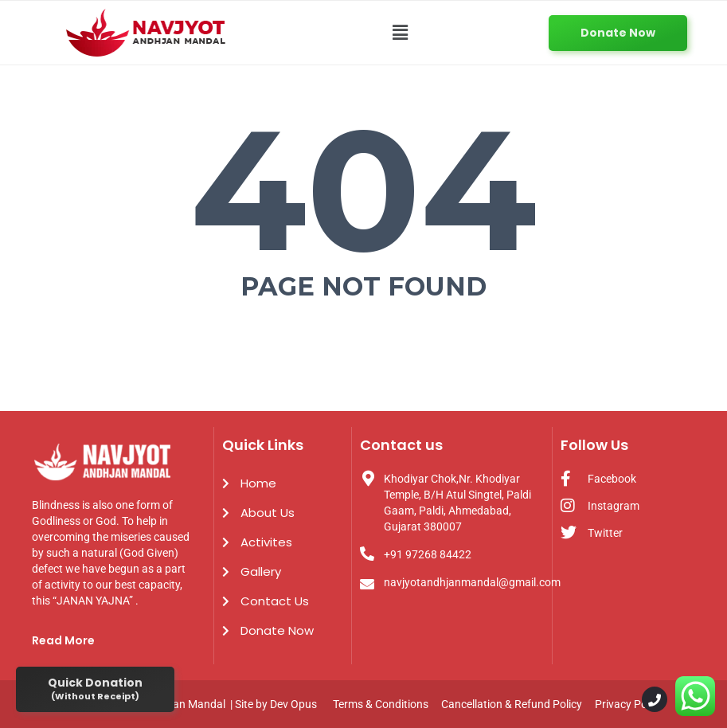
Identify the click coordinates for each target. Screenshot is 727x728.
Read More (63, 640)
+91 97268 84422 (428, 554)
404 (363, 190)
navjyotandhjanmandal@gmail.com (472, 582)
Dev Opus (293, 704)
